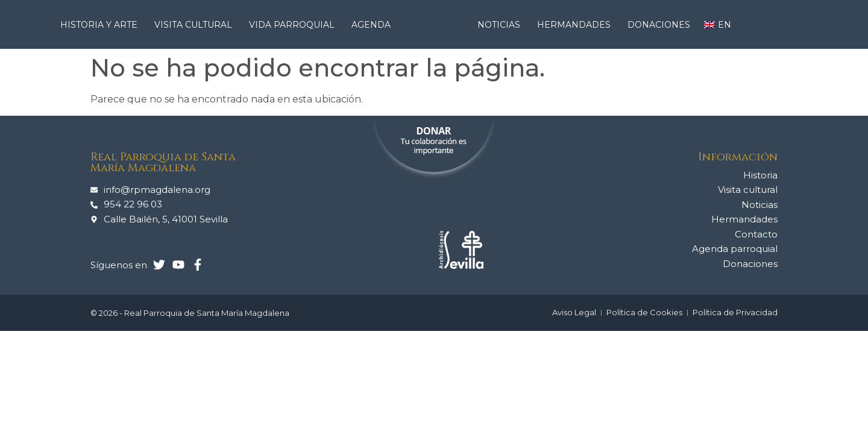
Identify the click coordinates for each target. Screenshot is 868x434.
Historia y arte (102, 25)
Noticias (502, 25)
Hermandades (577, 25)
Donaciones (659, 25)
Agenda (371, 25)
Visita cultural (196, 25)
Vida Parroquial (295, 25)
